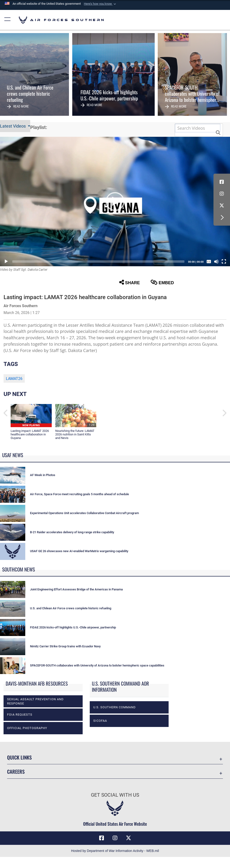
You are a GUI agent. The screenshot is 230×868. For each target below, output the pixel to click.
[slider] (98, 262)
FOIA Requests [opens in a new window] (20, 715)
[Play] (6, 262)
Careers (16, 771)
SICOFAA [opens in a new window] (100, 721)
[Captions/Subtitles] (209, 262)
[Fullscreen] (224, 262)
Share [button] (130, 282)
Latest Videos (13, 126)
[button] (100, 4)
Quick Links (19, 757)
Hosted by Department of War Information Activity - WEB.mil (115, 851)
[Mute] (216, 262)
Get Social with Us (115, 795)
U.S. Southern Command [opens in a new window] (115, 707)
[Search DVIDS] (198, 128)
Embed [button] (162, 282)
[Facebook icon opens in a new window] (222, 182)
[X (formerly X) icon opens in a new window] (222, 206)
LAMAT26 (14, 379)
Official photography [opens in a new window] (27, 728)
